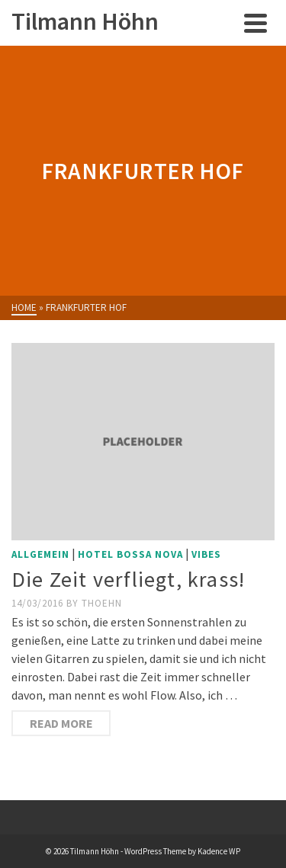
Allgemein (40, 554)
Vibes (206, 554)
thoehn (102, 603)
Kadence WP (219, 851)
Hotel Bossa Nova (130, 554)
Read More (61, 723)
